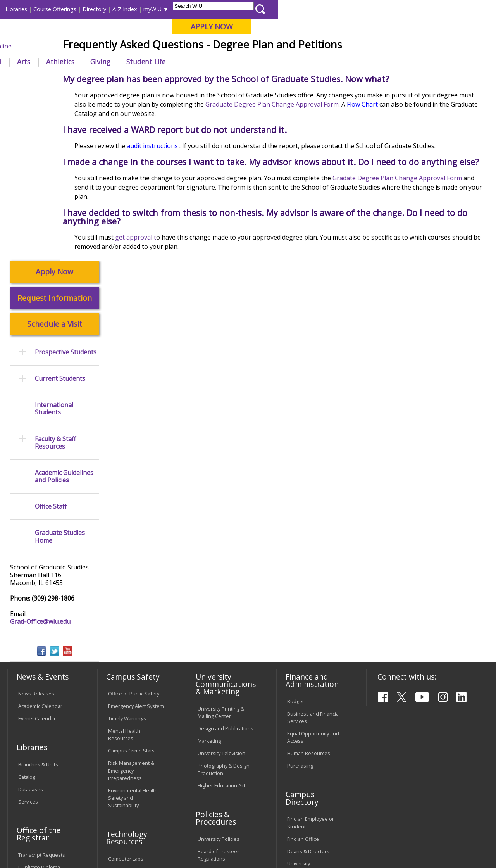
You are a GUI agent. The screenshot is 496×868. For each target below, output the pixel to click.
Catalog (27, 607)
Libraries (234, 9)
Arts (242, 62)
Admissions (162, 62)
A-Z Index (343, 9)
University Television (221, 583)
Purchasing (300, 596)
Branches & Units (38, 595)
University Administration (304, 698)
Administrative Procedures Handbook (224, 717)
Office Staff (51, 337)
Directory (313, 9)
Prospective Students (66, 182)
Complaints (211, 766)
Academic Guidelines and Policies (64, 307)
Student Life (364, 62)
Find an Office (303, 669)
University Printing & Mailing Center (221, 543)
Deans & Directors (308, 682)
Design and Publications (226, 559)
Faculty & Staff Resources (55, 273)
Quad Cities (186, 46)
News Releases (36, 524)
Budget (295, 531)
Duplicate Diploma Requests (39, 701)
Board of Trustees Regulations (219, 685)
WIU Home (124, 79)
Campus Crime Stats (131, 581)
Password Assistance (133, 714)
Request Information (55, 128)
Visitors (73, 9)
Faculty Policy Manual (222, 701)
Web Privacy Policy (172, 844)
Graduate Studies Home (60, 367)
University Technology (133, 746)
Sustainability (130, 812)
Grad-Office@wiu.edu (40, 452)
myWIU (371, 9)
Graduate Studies (167, 79)
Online (220, 46)
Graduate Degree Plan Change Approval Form (352, 161)
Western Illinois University (122, 34)
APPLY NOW (430, 27)
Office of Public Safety (134, 524)
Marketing (209, 571)
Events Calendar (37, 549)
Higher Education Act (221, 616)
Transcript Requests (42, 685)
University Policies (219, 669)
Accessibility (37, 812)
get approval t (176, 303)
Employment (83, 812)
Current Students (60, 209)
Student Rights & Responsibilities (217, 750)
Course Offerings (273, 9)
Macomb (149, 46)
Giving (319, 62)
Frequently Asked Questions (233, 79)
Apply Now (54, 102)
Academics (111, 62)
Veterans (173, 812)
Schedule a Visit (55, 154)
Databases (31, 620)
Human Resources (309, 583)
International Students (118, 9)
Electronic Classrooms (134, 701)
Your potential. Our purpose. (86, 46)
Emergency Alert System (136, 537)
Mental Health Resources (124, 565)
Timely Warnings (127, 549)
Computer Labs (126, 689)
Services (28, 632)
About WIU (61, 62)
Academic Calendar (40, 537)
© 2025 (28, 844)
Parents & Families (34, 9)
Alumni (208, 62)
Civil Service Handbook (224, 733)
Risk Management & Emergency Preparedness (131, 601)
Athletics (278, 62)
